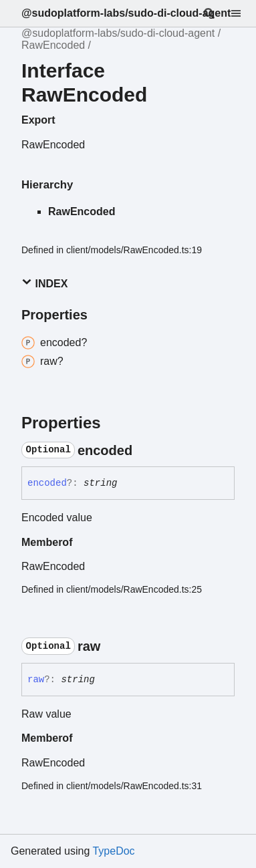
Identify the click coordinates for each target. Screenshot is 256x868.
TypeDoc (113, 851)
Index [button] (44, 283)
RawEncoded (53, 45)
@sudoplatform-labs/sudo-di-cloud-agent (126, 13)
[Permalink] (144, 450)
